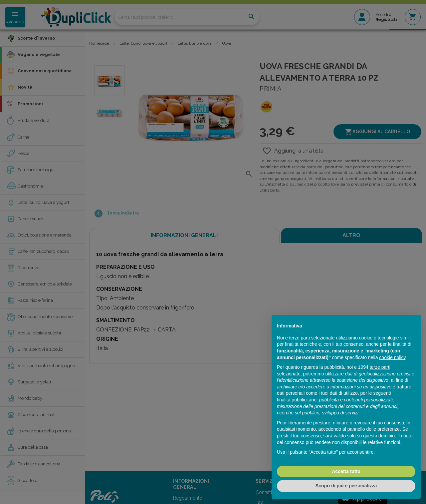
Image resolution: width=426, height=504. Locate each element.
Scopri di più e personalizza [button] (346, 486)
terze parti (380, 367)
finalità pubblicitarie (297, 400)
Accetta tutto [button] (346, 471)
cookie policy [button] (392, 357)
